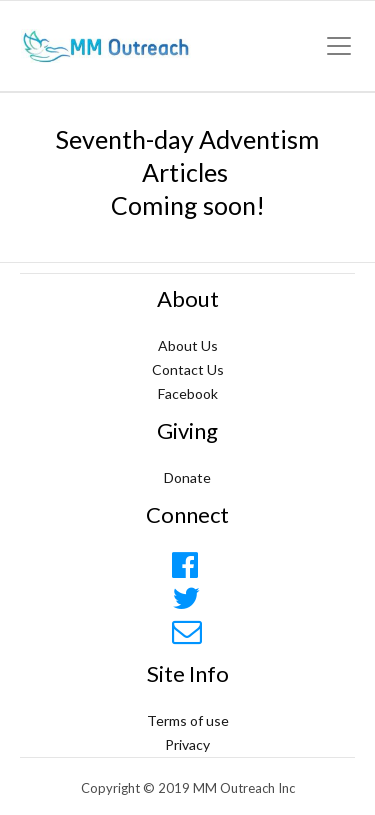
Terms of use (188, 720)
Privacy (187, 744)
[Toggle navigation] (339, 46)
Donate (187, 477)
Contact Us (188, 369)
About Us (188, 345)
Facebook (188, 393)
